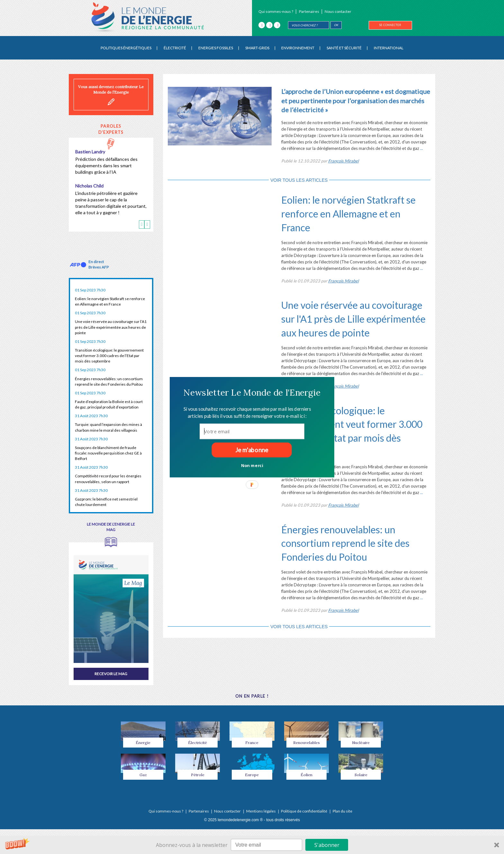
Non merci (252, 465)
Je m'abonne (252, 450)
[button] (252, 392)
